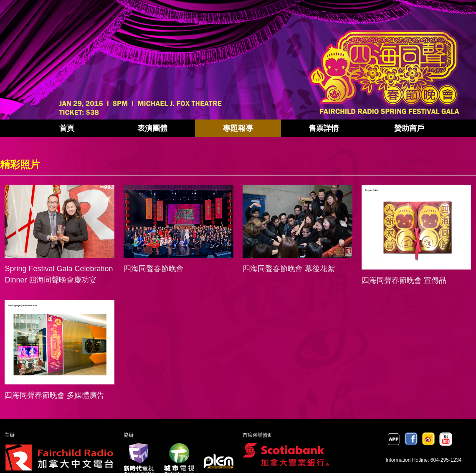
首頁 (67, 128)
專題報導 (238, 128)
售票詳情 (324, 128)
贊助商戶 (409, 128)
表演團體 (152, 128)
